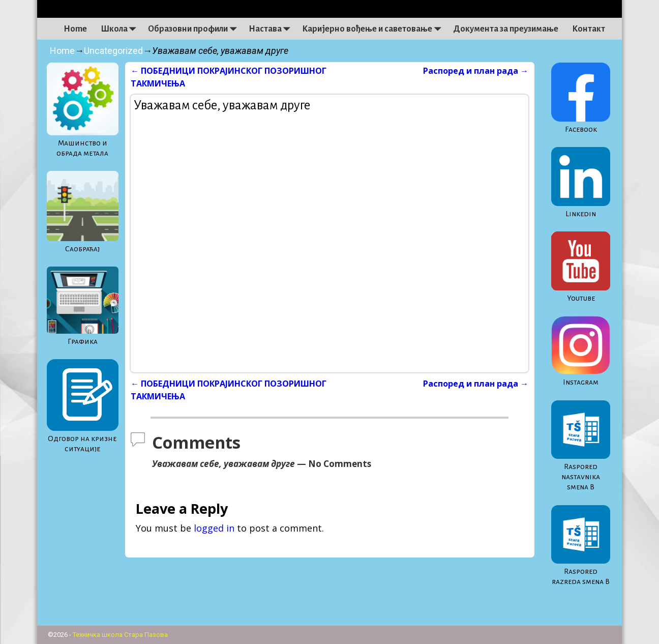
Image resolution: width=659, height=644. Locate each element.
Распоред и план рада (476, 71)
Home (75, 29)
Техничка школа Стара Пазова (120, 635)
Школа (121, 29)
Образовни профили (195, 29)
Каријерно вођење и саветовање (374, 29)
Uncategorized (113, 51)
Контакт (589, 29)
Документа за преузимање (506, 29)
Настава (272, 29)
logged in (214, 528)
